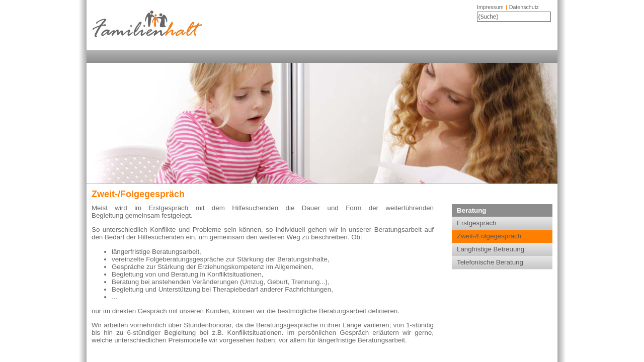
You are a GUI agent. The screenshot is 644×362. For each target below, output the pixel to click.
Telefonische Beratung (490, 262)
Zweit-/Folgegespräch (489, 236)
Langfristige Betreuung (491, 249)
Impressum (490, 7)
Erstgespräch (477, 223)
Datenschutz (524, 7)
